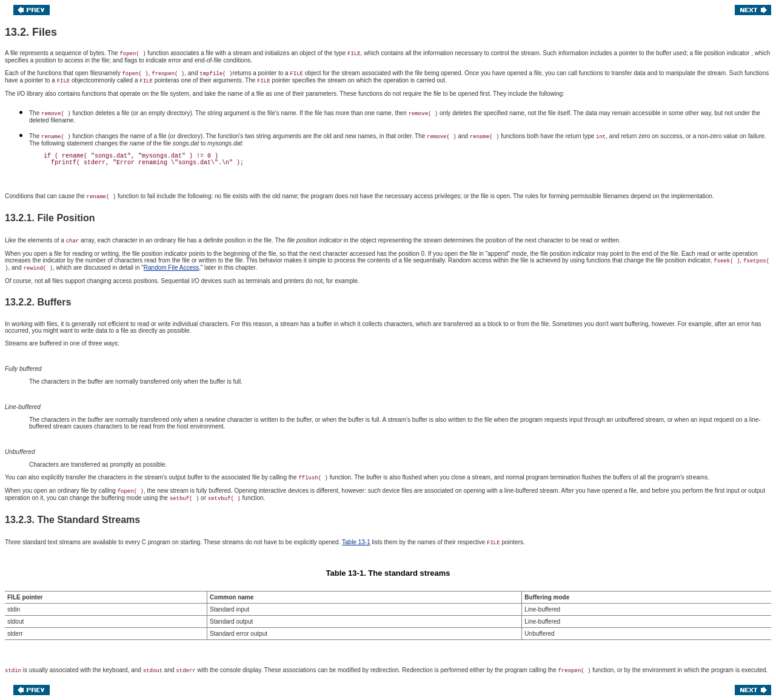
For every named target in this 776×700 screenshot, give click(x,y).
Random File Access (171, 268)
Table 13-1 (356, 542)
